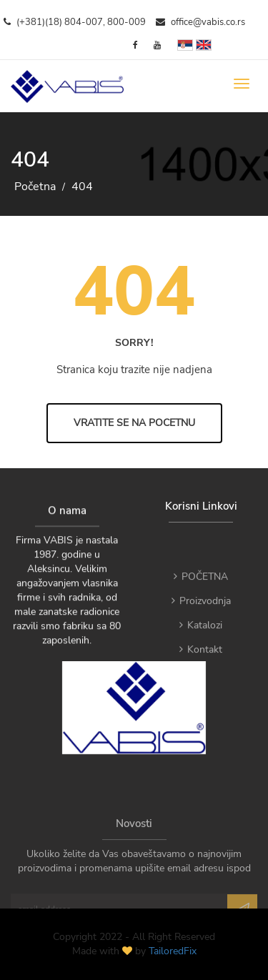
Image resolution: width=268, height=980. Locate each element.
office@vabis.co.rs (200, 22)
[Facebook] (135, 45)
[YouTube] (157, 45)
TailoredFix (173, 951)
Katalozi (201, 637)
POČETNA (201, 588)
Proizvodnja (201, 612)
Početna (35, 187)
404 (82, 187)
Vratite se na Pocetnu (134, 423)
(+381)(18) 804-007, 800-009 (75, 22)
